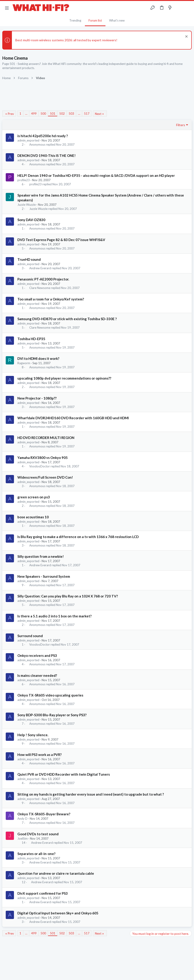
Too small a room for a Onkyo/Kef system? (51, 299)
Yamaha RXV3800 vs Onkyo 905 (43, 458)
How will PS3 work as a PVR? (39, 755)
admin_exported (28, 140)
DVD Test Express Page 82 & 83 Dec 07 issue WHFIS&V (61, 240)
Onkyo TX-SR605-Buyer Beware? (44, 814)
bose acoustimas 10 (33, 517)
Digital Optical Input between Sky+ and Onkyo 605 (58, 913)
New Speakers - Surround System (44, 576)
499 (34, 114)
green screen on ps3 (34, 497)
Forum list (95, 20)
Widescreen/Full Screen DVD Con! (45, 477)
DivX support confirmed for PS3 (43, 893)
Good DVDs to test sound (38, 834)
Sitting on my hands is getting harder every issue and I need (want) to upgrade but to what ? (91, 794)
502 (62, 114)
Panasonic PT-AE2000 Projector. (43, 279)
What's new (117, 20)
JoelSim (23, 838)
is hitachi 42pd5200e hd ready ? (43, 136)
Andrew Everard (40, 268)
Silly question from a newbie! (41, 556)
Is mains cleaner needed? (37, 675)
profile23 (24, 180)
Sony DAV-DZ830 (31, 220)
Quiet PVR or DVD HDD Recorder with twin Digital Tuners (64, 774)
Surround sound (30, 636)
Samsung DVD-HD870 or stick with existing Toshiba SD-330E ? (67, 319)
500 (43, 114)
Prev (11, 114)
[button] (7, 8)
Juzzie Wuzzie (27, 205)
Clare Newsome (40, 288)
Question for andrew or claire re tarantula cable (56, 873)
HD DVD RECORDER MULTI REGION (46, 438)
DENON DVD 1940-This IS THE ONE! (47, 155)
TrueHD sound (29, 259)
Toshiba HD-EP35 (31, 339)
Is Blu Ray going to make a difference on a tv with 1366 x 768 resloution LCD (78, 537)
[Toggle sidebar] (179, 8)
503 (71, 114)
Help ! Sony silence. (33, 735)
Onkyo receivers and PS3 (37, 655)
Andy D (22, 819)
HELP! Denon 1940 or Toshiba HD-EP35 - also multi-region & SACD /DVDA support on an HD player (96, 175)
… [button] (26, 114)
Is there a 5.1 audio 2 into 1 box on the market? (54, 616)
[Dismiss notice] (186, 37)
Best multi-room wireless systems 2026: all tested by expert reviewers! (66, 40)
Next (98, 114)
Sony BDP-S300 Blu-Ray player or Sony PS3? (52, 715)
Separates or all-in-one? (36, 854)
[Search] (188, 8)
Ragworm (24, 363)
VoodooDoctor (40, 466)
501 (53, 114)
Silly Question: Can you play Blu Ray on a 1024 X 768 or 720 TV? (68, 596)
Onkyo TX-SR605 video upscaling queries (50, 695)
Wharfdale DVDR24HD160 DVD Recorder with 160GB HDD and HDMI (73, 418)
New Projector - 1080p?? (37, 398)
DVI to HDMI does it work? (38, 358)
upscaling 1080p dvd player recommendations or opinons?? (64, 378)
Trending (75, 20)
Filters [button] (181, 125)
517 (87, 114)
